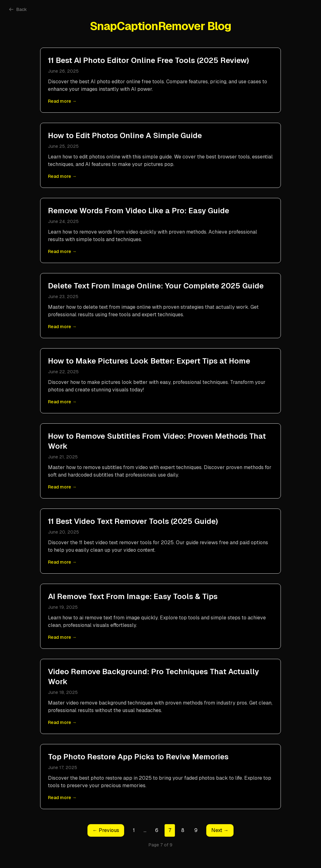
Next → (220, 830)
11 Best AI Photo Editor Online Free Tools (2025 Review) (148, 60)
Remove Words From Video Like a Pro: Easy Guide (139, 211)
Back (18, 9)
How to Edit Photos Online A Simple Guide (125, 135)
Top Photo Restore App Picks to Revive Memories (138, 757)
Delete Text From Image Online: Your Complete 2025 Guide (156, 286)
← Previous (106, 830)
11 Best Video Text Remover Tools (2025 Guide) (133, 521)
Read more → (62, 101)
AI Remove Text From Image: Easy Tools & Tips (133, 596)
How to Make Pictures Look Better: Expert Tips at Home (149, 361)
